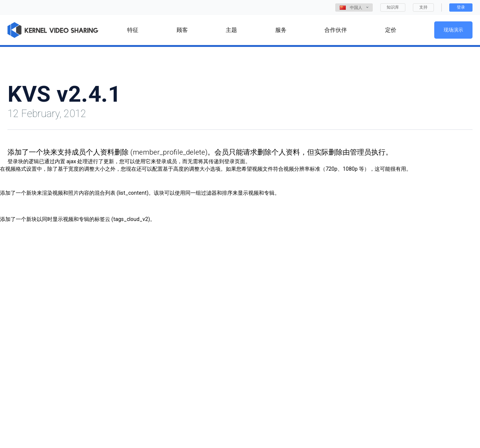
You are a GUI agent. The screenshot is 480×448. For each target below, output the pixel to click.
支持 (423, 7)
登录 (461, 7)
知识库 (393, 7)
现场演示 (453, 30)
